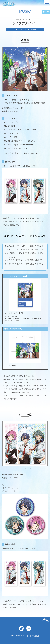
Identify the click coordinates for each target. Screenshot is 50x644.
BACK (46, 12)
